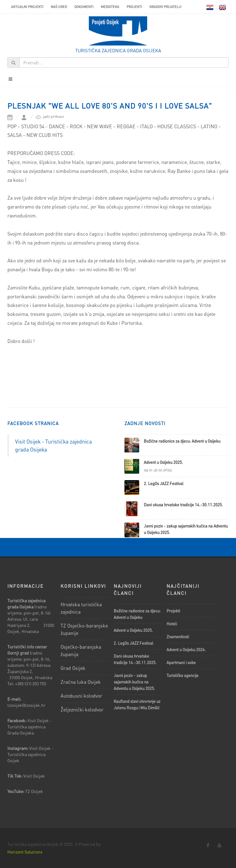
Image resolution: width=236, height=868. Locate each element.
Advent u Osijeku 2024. (186, 649)
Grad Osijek (73, 668)
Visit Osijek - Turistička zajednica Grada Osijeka (29, 727)
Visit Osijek (35, 776)
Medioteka (110, 7)
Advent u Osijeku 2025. (163, 462)
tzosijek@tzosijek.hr (26, 705)
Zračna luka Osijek (81, 682)
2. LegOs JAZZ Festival (164, 483)
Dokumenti (84, 7)
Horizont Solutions (25, 852)
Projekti (134, 7)
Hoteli (172, 624)
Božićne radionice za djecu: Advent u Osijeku (182, 441)
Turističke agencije (183, 675)
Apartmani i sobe (181, 662)
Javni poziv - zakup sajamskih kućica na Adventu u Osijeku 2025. (134, 682)
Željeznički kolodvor (82, 709)
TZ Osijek (34, 791)
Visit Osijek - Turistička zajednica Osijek (30, 754)
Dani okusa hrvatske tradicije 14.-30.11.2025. (183, 505)
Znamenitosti (178, 637)
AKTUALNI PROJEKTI (27, 7)
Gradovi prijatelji (165, 7)
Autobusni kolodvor (81, 696)
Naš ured (59, 7)
